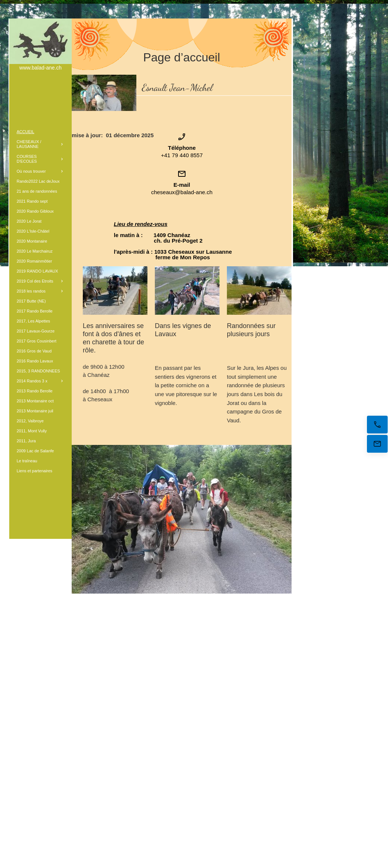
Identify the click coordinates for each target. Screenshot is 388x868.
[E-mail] (377, 444)
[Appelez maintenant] (377, 425)
